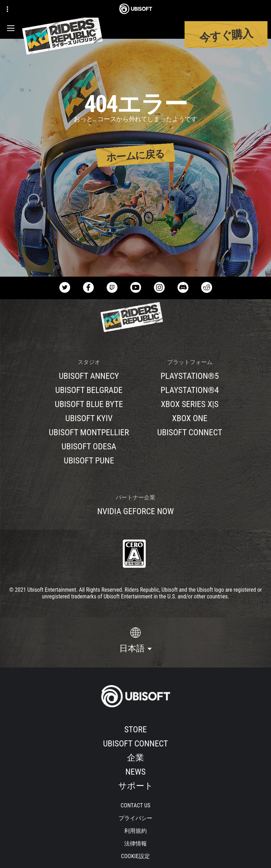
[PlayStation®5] (189, 376)
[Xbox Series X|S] (189, 404)
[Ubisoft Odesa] (89, 447)
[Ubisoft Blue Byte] (89, 404)
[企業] (135, 758)
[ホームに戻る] (136, 155)
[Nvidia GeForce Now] (135, 511)
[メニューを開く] (11, 28)
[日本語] (135, 640)
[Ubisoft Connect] (135, 744)
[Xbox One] (189, 418)
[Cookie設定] (135, 856)
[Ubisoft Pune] (89, 461)
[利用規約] (136, 831)
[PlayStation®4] (189, 390)
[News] (135, 772)
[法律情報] (136, 844)
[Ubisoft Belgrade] (89, 390)
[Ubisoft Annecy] (89, 376)
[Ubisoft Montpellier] (89, 432)
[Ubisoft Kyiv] (89, 418)
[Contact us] (136, 806)
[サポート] (135, 786)
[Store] (135, 730)
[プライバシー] (136, 818)
